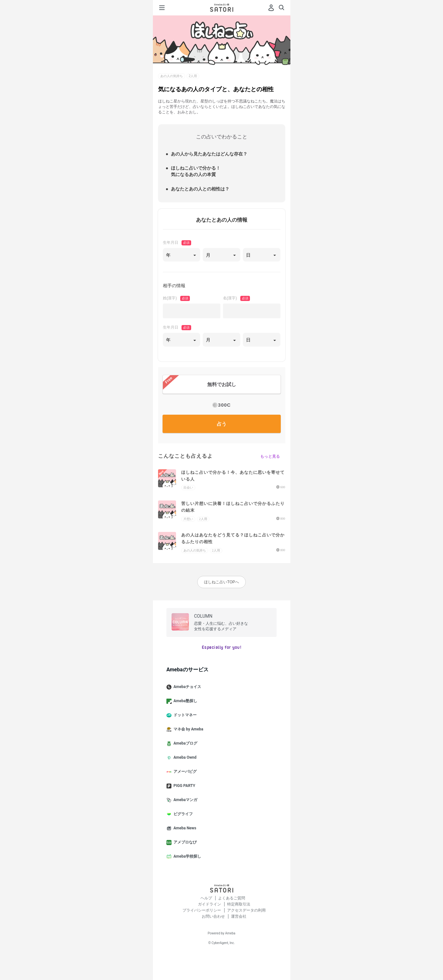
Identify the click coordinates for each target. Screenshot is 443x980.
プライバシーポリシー (202, 910)
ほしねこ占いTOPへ (221, 582)
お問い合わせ (214, 916)
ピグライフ (182, 814)
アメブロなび (184, 843)
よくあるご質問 (232, 898)
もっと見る (270, 456)
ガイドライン (210, 904)
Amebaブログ (184, 744)
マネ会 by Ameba (187, 729)
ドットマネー (184, 715)
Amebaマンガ (184, 800)
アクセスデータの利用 (246, 910)
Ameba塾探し (184, 701)
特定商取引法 (239, 904)
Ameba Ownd (184, 758)
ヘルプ (207, 898)
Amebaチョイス (186, 687)
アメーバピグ (184, 772)
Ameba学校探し (186, 857)
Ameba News (184, 828)
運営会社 (239, 916)
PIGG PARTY (183, 786)
